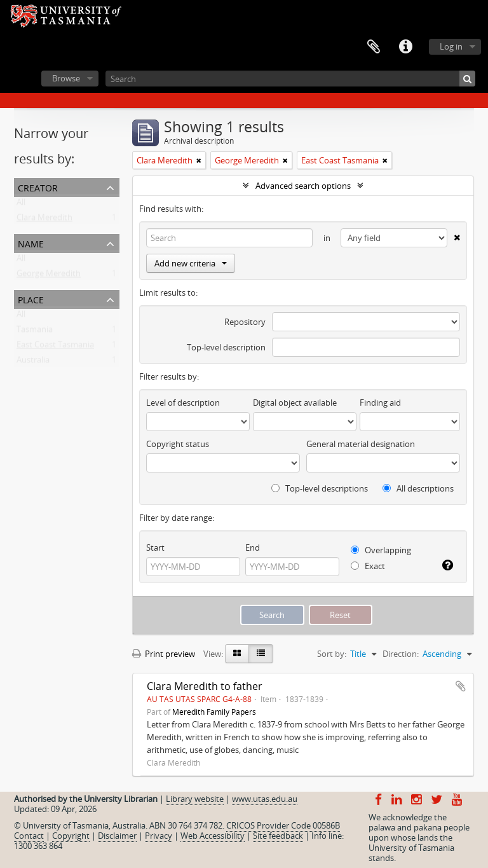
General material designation (361, 444)
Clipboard (374, 47)
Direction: (401, 654)
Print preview (164, 654)
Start (155, 548)
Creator (38, 187)
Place (31, 299)
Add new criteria (191, 263)
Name (31, 243)
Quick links (405, 47)
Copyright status (178, 444)
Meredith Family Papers (214, 712)
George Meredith (49, 276)
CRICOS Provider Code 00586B (283, 825)
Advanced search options (303, 186)
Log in (451, 46)
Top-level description (226, 347)
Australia (33, 362)
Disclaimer (117, 836)
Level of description (183, 403)
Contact (29, 836)
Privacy (159, 836)
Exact (368, 566)
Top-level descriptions (320, 488)
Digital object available (295, 403)
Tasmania (35, 332)
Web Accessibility (213, 836)
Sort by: (332, 654)
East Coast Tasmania (55, 347)
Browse (66, 78)
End (253, 548)
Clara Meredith (44, 220)
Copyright (71, 836)
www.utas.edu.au (265, 799)
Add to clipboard (461, 686)
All (21, 205)
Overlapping (381, 550)
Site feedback (278, 836)
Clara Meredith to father (205, 686)
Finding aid (380, 403)
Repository (245, 322)
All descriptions (418, 488)
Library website (195, 799)
